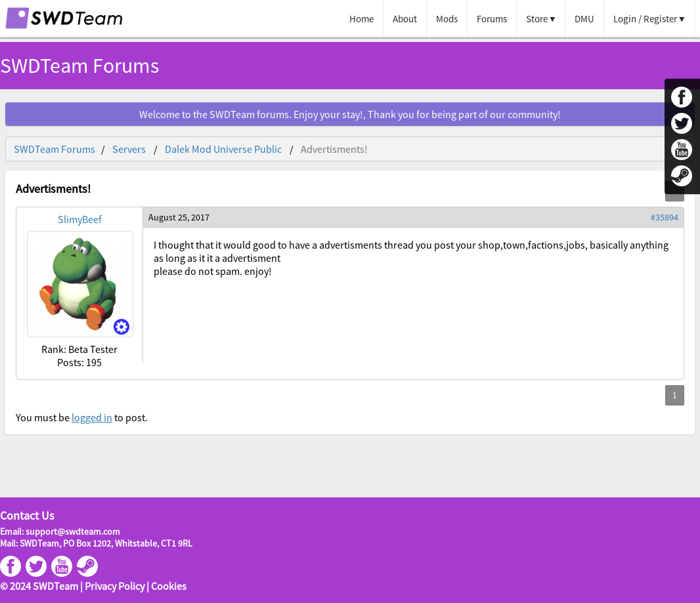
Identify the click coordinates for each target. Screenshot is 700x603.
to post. (130, 417)
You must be (44, 417)
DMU (584, 19)
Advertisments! (334, 149)
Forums (492, 19)
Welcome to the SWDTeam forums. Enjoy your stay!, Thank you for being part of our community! (350, 114)
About (405, 19)
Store (537, 19)
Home (361, 19)
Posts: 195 (79, 362)
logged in (92, 417)
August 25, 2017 (179, 217)
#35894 (665, 217)
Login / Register (645, 19)
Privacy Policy (115, 586)
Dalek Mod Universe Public (223, 149)
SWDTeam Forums (79, 66)
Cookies (169, 586)
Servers (129, 149)
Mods (447, 19)
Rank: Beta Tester (79, 349)
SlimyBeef (80, 219)
